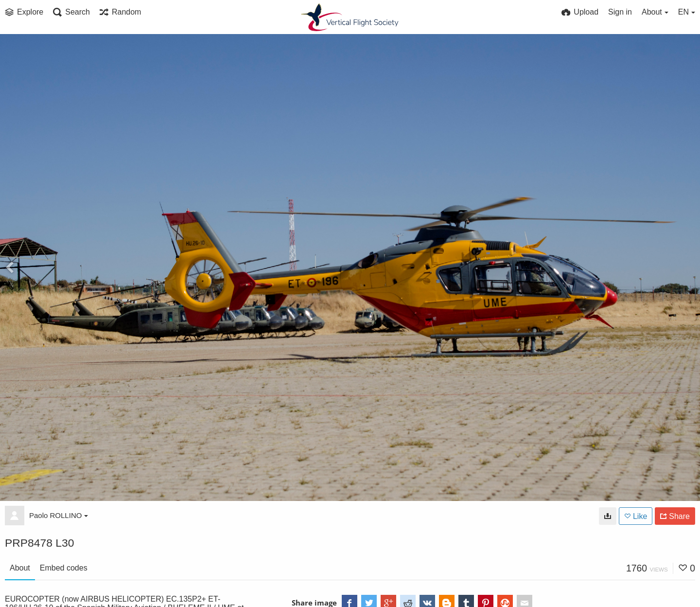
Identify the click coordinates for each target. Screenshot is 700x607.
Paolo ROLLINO (59, 515)
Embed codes (64, 568)
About (20, 568)
